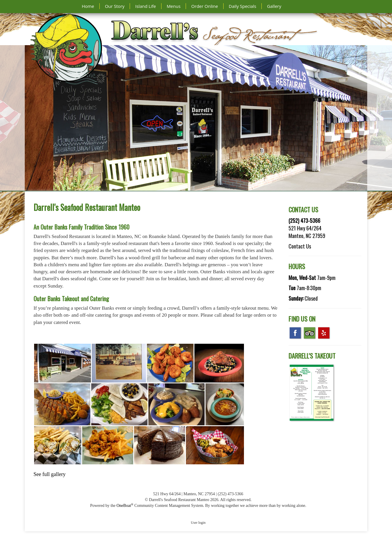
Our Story (115, 6)
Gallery (274, 6)
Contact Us (300, 246)
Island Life (146, 6)
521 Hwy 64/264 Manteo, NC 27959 (307, 232)
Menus (174, 6)
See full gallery (50, 474)
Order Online (205, 6)
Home (88, 6)
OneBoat (125, 506)
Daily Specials (242, 6)
